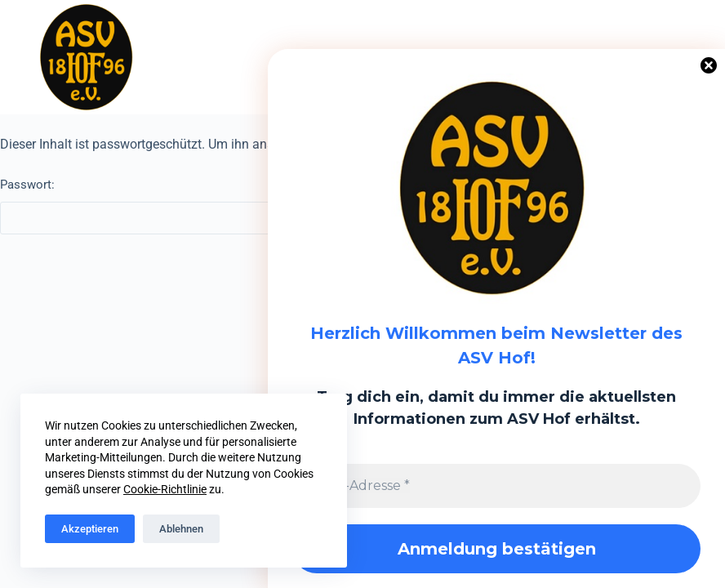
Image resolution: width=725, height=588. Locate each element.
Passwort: (254, 206)
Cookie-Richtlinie (165, 489)
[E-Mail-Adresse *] (496, 486)
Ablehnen (181, 529)
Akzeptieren (90, 529)
